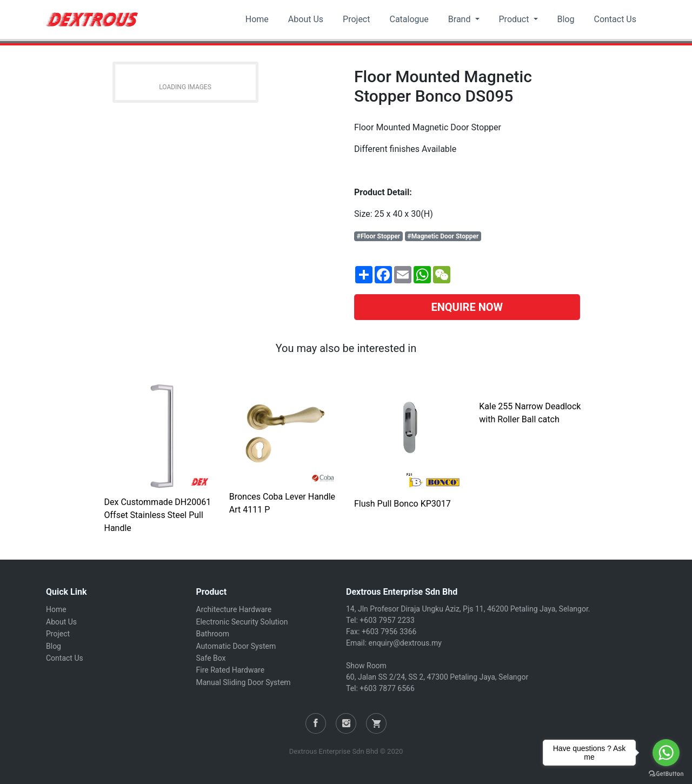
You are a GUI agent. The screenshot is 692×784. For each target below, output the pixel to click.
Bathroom (213, 634)
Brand (461, 19)
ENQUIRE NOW (467, 307)
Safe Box (211, 658)
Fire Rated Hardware (231, 670)
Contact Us (615, 19)
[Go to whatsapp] (666, 753)
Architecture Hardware (234, 609)
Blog (566, 19)
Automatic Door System (236, 646)
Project (356, 19)
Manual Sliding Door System (244, 682)
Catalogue (409, 19)
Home (257, 19)
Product (515, 19)
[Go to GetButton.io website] (666, 773)
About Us (306, 19)
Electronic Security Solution (242, 622)
